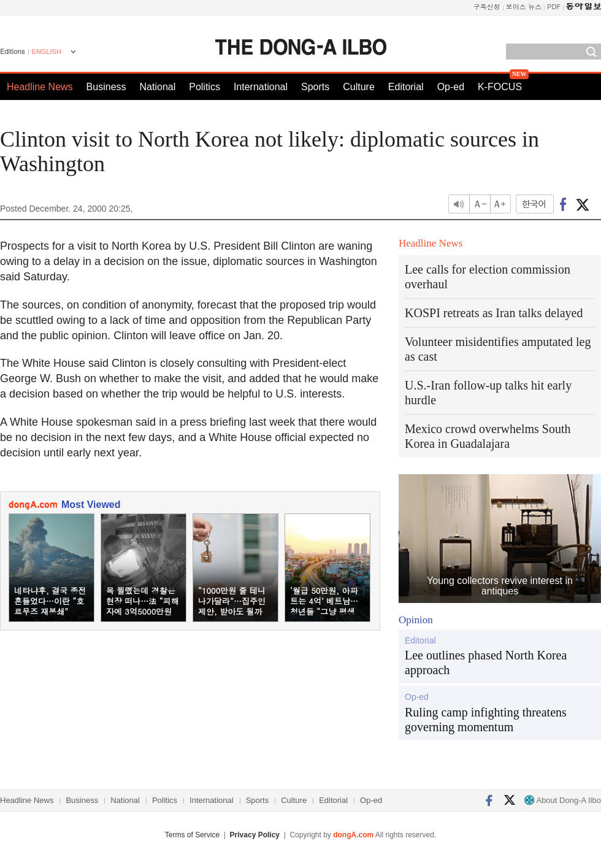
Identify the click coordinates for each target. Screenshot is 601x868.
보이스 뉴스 (524, 6)
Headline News (40, 87)
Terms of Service (192, 835)
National (158, 87)
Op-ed (451, 87)
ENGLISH (47, 52)
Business (106, 87)
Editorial (406, 87)
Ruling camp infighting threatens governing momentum (486, 720)
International (261, 87)
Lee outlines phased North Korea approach (486, 663)
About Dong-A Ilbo (563, 800)
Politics (205, 87)
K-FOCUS (500, 87)
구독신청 (487, 6)
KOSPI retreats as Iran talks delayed (494, 313)
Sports (315, 87)
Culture (359, 87)
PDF (554, 6)
